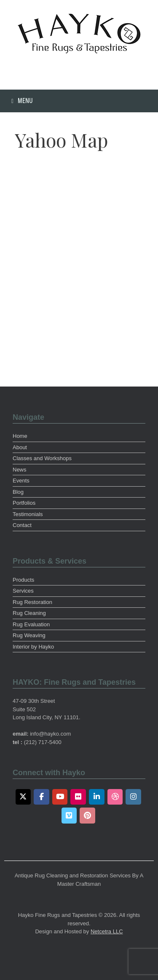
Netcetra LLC (107, 931)
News (20, 470)
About (20, 447)
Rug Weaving (29, 635)
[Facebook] (42, 797)
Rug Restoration (32, 602)
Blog (18, 492)
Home (20, 436)
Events (21, 481)
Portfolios (24, 503)
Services (23, 591)
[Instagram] (133, 797)
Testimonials (28, 514)
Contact (22, 525)
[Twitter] (23, 797)
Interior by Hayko (33, 647)
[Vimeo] (69, 816)
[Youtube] (60, 797)
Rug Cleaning (29, 613)
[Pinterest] (87, 816)
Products (23, 580)
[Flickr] (78, 797)
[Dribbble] (115, 797)
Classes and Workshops (42, 458)
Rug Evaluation (31, 624)
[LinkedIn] (97, 797)
